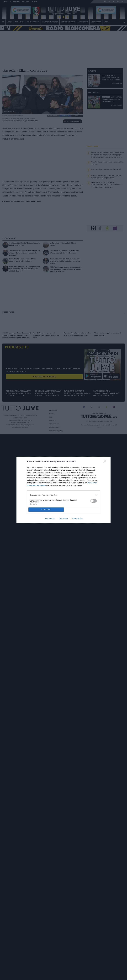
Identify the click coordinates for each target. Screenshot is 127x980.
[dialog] (63, 490)
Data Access (63, 519)
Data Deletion (50, 519)
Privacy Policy (77, 519)
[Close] (106, 462)
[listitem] (64, 495)
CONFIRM (46, 510)
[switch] (94, 501)
